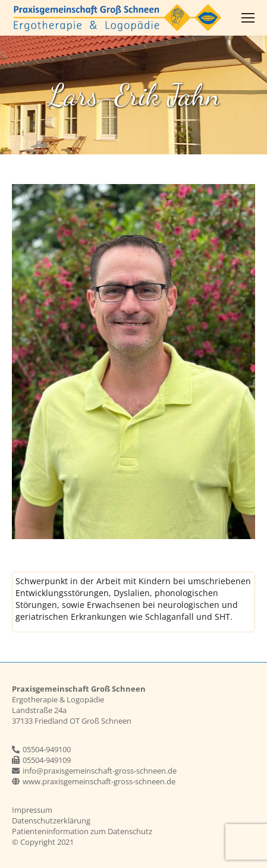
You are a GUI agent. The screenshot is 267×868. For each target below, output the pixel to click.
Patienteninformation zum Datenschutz (82, 831)
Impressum (32, 810)
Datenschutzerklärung (51, 821)
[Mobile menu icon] (248, 18)
